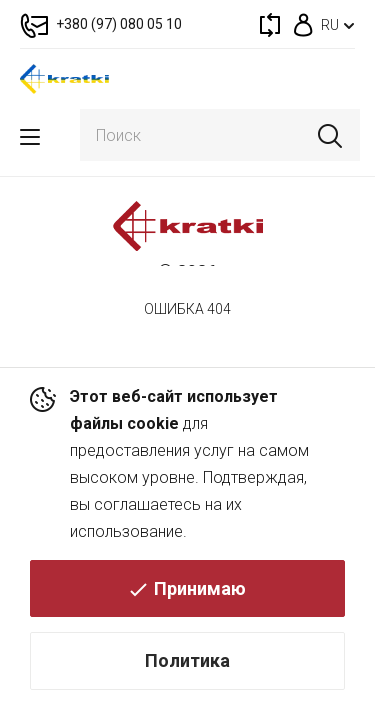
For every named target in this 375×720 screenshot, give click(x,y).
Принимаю (200, 588)
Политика (187, 660)
